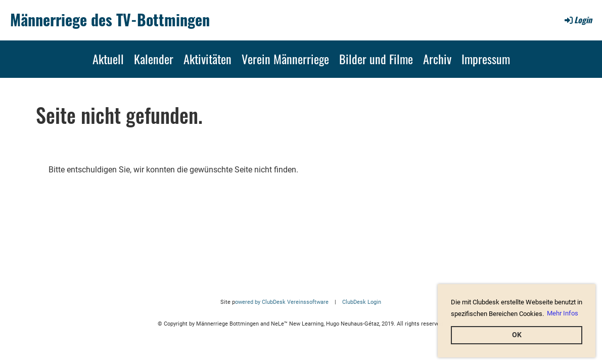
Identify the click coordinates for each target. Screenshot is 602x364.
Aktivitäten (207, 59)
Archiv (437, 59)
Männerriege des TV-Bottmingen (110, 20)
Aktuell (108, 59)
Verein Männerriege (285, 59)
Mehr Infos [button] (563, 313)
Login (577, 20)
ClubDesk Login (362, 302)
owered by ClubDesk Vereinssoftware (282, 302)
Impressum (486, 59)
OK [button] (517, 335)
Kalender (154, 59)
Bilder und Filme (376, 59)
